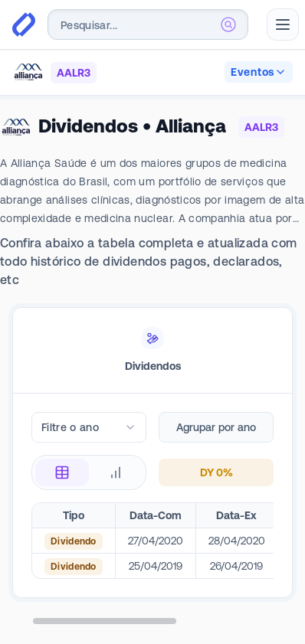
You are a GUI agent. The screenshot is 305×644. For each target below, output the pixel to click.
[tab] (152, 351)
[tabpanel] (152, 519)
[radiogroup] (89, 472)
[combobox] (148, 25)
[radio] (62, 472)
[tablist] (152, 351)
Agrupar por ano (216, 427)
